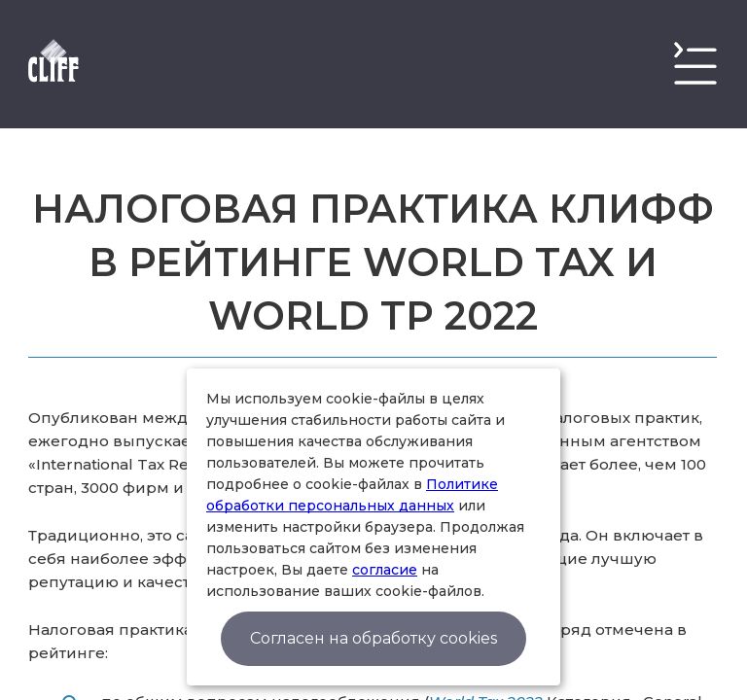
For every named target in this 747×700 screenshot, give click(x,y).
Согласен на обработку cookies (373, 638)
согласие (385, 570)
